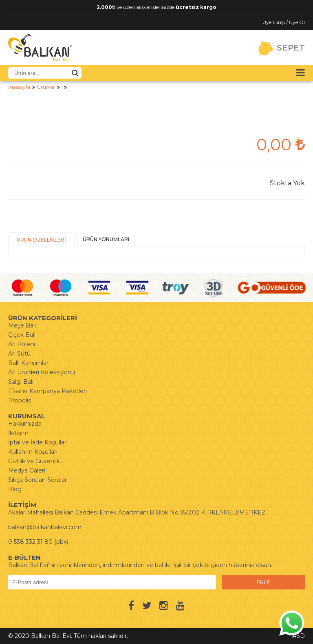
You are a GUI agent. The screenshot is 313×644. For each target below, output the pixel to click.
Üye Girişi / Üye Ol (284, 22)
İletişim (18, 433)
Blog (15, 489)
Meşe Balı (22, 325)
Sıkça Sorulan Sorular (37, 480)
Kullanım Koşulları (33, 452)
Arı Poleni (22, 344)
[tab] (41, 239)
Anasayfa (19, 87)
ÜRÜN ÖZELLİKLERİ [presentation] (41, 240)
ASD (299, 636)
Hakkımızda (25, 424)
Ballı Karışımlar (28, 363)
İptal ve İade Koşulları (38, 442)
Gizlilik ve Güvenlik (34, 461)
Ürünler (46, 87)
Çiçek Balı (22, 335)
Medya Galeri (27, 470)
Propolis (20, 400)
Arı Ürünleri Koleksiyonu (42, 372)
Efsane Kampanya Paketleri (47, 391)
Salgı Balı (21, 382)
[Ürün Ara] (75, 73)
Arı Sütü (19, 354)
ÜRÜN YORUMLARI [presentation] (106, 239)
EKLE (263, 582)
